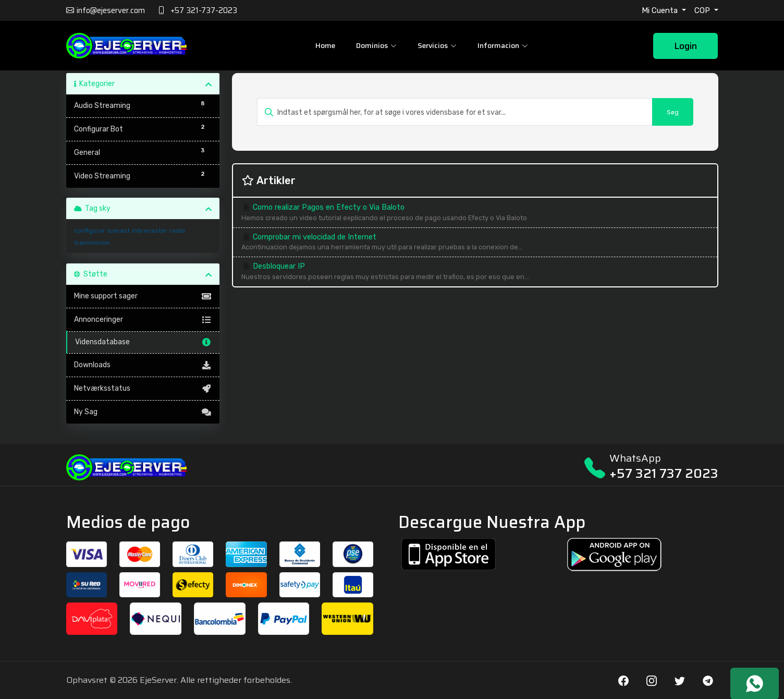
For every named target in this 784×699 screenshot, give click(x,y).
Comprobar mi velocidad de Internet (475, 243)
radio (177, 231)
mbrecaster (150, 231)
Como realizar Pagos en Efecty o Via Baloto (475, 213)
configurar (90, 231)
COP (703, 10)
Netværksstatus (143, 389)
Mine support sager (143, 296)
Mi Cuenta (661, 10)
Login (685, 46)
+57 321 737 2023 (664, 473)
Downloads (143, 365)
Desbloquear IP (475, 272)
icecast (119, 231)
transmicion (92, 243)
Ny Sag (143, 412)
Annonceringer (143, 320)
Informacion (503, 45)
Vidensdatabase (144, 342)
